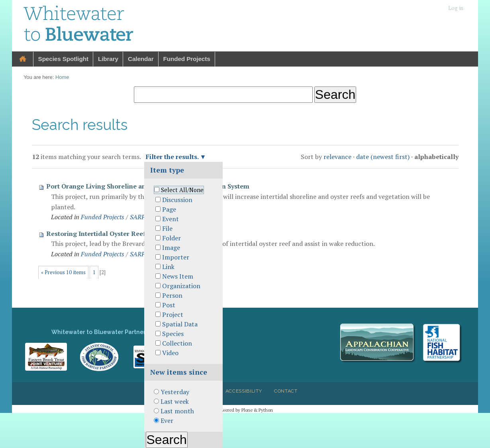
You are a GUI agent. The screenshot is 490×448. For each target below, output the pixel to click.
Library (108, 59)
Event (171, 219)
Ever (167, 420)
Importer (176, 257)
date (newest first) (383, 157)
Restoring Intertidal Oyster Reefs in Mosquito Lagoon (129, 234)
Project (173, 314)
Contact (286, 391)
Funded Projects (187, 59)
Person (172, 295)
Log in (456, 8)
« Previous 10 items (63, 272)
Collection (177, 343)
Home (23, 59)
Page (169, 209)
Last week (175, 401)
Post (169, 305)
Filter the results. (173, 157)
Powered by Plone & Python (245, 410)
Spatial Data (180, 324)
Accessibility (244, 391)
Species (173, 334)
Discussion (177, 200)
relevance (337, 157)
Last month (177, 411)
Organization (181, 286)
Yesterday (175, 392)
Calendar (141, 59)
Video (170, 353)
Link (168, 267)
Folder (171, 238)
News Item (178, 276)
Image (171, 248)
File (167, 228)
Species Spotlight (63, 59)
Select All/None (182, 190)
